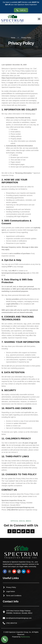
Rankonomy (25, 637)
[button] (39, 19)
